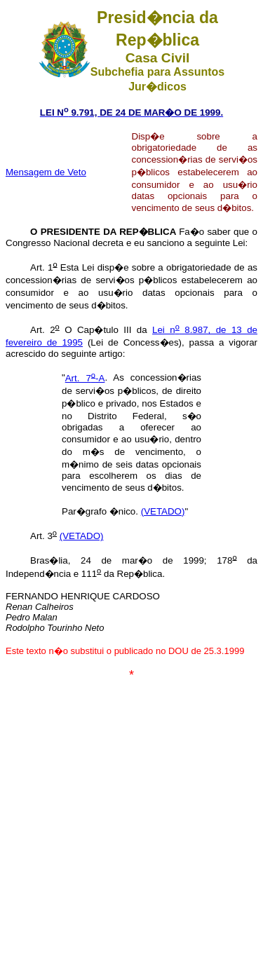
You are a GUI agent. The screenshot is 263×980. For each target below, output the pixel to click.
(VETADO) (163, 511)
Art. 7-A (85, 378)
